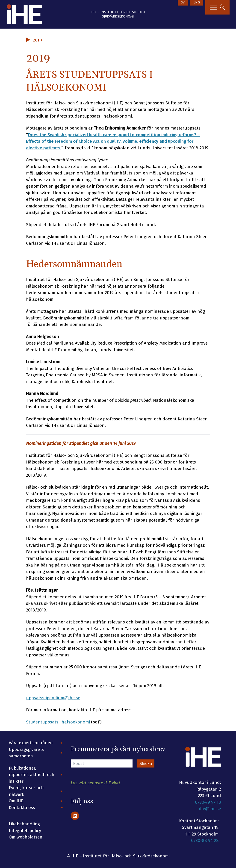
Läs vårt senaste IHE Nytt (96, 783)
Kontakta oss (22, 807)
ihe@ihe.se (210, 809)
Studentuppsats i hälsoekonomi (58, 722)
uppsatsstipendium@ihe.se (53, 698)
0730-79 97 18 (208, 802)
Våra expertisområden (31, 743)
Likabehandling (24, 824)
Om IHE (16, 801)
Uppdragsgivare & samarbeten (27, 753)
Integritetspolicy (25, 831)
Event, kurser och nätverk (26, 791)
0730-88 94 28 (205, 840)
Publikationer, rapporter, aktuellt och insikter (32, 775)
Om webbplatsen (26, 837)
